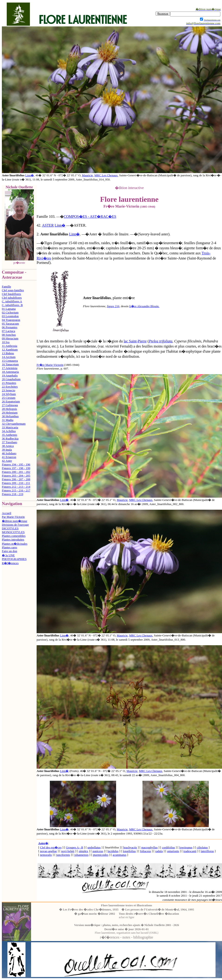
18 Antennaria (10, 372)
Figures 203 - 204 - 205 (16, 476)
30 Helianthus (10, 416)
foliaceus (146, 851)
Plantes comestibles (14, 536)
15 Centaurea (10, 361)
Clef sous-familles (13, 290)
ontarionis (173, 851)
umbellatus (94, 847)
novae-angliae (49, 851)
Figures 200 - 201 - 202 (16, 472)
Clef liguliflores (11, 294)
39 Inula (7, 450)
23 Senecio (8, 390)
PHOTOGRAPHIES (14, 559)
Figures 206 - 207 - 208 (16, 479)
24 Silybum (9, 394)
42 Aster (7, 461)
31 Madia (8, 420)
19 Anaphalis (10, 375)
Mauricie (87, 175)
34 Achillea (9, 431)
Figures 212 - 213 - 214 (16, 487)
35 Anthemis (10, 435)
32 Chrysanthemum (14, 424)
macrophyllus (150, 847)
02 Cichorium (10, 312)
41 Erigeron (9, 457)
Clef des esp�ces (51, 847)
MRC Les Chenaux (106, 175)
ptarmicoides (101, 855)
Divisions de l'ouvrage (15, 525)
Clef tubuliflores (12, 298)
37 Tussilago (10, 442)
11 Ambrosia (10, 346)
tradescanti (190, 851)
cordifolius (168, 847)
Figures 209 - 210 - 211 (16, 483)
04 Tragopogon (11, 320)
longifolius (129, 851)
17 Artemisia (10, 368)
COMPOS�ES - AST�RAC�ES (90, 217)
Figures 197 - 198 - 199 (16, 468)
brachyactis (130, 847)
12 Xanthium (10, 349)
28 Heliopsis (9, 409)
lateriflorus (207, 851)
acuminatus (119, 855)
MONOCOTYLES (13, 532)
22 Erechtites (10, 387)
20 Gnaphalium (11, 379)
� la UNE (8, 555)
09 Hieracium (10, 338)
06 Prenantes (10, 327)
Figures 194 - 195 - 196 (16, 464)
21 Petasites (9, 383)
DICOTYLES (10, 528)
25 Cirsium (9, 398)
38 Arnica (8, 446)
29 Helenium (10, 413)
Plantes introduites (13, 539)
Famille (6, 286)
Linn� (30, 175)
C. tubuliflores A (12, 301)
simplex (83, 851)
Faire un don (10, 551)
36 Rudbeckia (10, 438)
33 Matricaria (10, 427)
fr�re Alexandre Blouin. (144, 306)
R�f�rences (10, 563)
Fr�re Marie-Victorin (50, 365)
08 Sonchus (9, 335)
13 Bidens (8, 353)
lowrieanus (186, 847)
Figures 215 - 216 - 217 (16, 490)
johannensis (81, 855)
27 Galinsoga (10, 405)
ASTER (48, 225)
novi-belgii (68, 851)
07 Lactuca (8, 331)
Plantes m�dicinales (15, 544)
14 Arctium (9, 357)
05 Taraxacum (10, 324)
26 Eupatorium (11, 401)
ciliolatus (202, 847)
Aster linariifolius (54, 234)
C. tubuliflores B (12, 305)
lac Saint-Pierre (135, 341)
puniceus (98, 851)
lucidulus (113, 851)
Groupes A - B (75, 847)
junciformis (63, 855)
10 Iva (6, 342)
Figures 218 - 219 (13, 494)
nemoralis (46, 855)
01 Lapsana (9, 309)
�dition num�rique (14, 521)
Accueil (6, 513)
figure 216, (113, 306)
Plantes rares (10, 547)
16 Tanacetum (10, 364)
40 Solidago (9, 453)
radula (159, 851)
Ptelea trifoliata (161, 341)
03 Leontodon (10, 316)
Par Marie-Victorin (13, 517)
